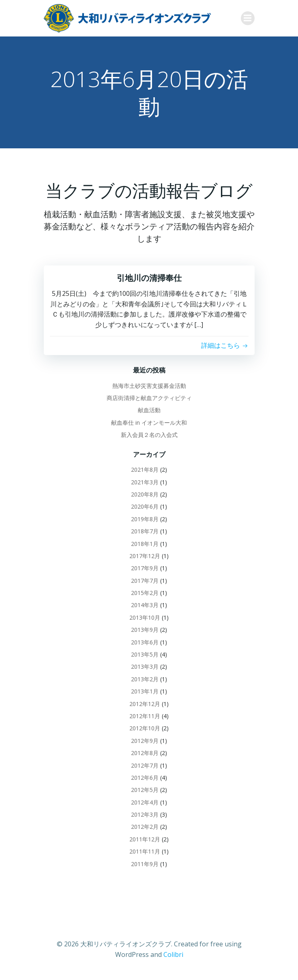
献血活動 (149, 410)
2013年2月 (145, 679)
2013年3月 (145, 667)
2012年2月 (145, 827)
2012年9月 (145, 741)
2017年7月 (145, 581)
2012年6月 (145, 778)
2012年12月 (145, 704)
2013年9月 (145, 630)
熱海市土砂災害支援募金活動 (149, 386)
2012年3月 (145, 814)
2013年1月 (145, 691)
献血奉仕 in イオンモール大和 (149, 423)
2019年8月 (145, 519)
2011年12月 (145, 839)
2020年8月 (145, 494)
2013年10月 (145, 617)
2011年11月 (145, 851)
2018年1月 (145, 544)
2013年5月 (145, 654)
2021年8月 (145, 470)
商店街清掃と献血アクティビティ (149, 398)
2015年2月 (145, 593)
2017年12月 (145, 556)
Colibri (173, 954)
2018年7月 (145, 531)
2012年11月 (145, 716)
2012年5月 (145, 790)
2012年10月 (145, 728)
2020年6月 (145, 506)
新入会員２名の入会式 (149, 435)
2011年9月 (145, 864)
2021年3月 (145, 482)
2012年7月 (145, 765)
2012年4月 (145, 802)
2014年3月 (145, 605)
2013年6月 (145, 642)
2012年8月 (145, 753)
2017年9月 (145, 568)
